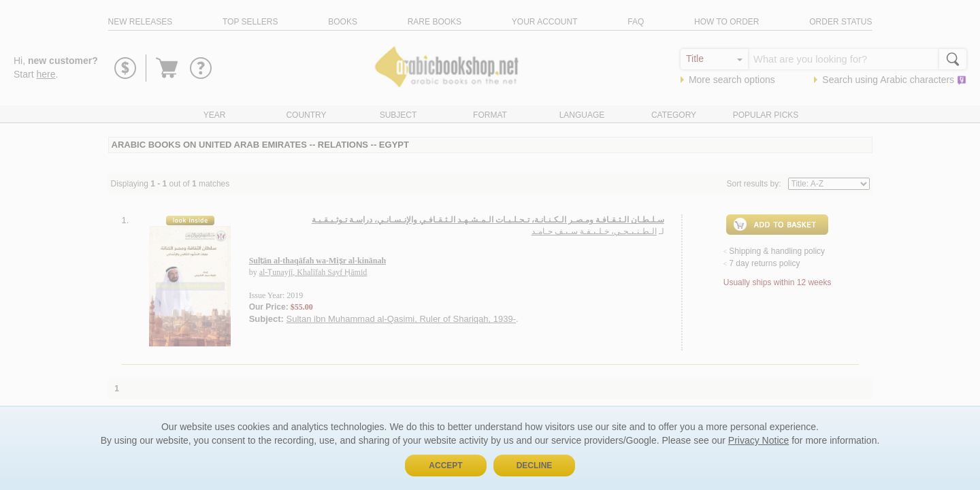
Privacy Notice (758, 440)
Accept (445, 465)
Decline (535, 465)
